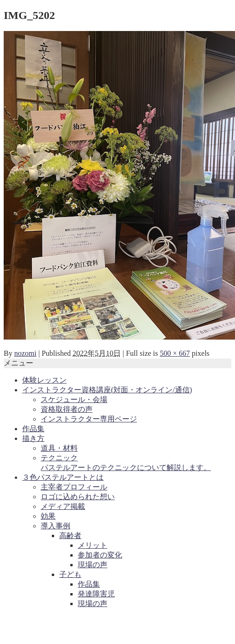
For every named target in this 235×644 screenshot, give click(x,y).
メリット (93, 545)
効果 (48, 516)
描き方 (33, 438)
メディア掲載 (63, 506)
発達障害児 (96, 594)
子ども (70, 574)
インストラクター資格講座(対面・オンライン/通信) (107, 390)
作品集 (33, 429)
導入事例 (56, 526)
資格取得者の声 (67, 409)
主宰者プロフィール (74, 487)
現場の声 (93, 565)
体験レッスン (44, 380)
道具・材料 (59, 448)
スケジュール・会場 (74, 399)
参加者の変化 (100, 555)
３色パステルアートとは (63, 477)
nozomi (25, 353)
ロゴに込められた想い (78, 497)
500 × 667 (175, 353)
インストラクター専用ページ (89, 419)
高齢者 (70, 536)
